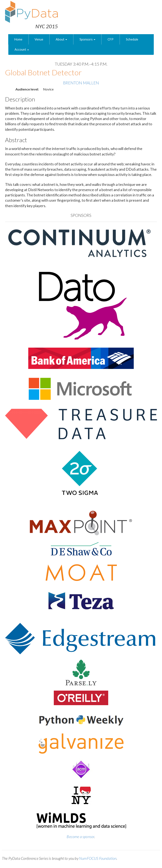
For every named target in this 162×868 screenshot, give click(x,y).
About (61, 39)
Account (22, 49)
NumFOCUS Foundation (98, 858)
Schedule (132, 39)
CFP (111, 39)
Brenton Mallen (81, 83)
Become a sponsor (80, 837)
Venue (39, 39)
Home (18, 39)
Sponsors (87, 39)
